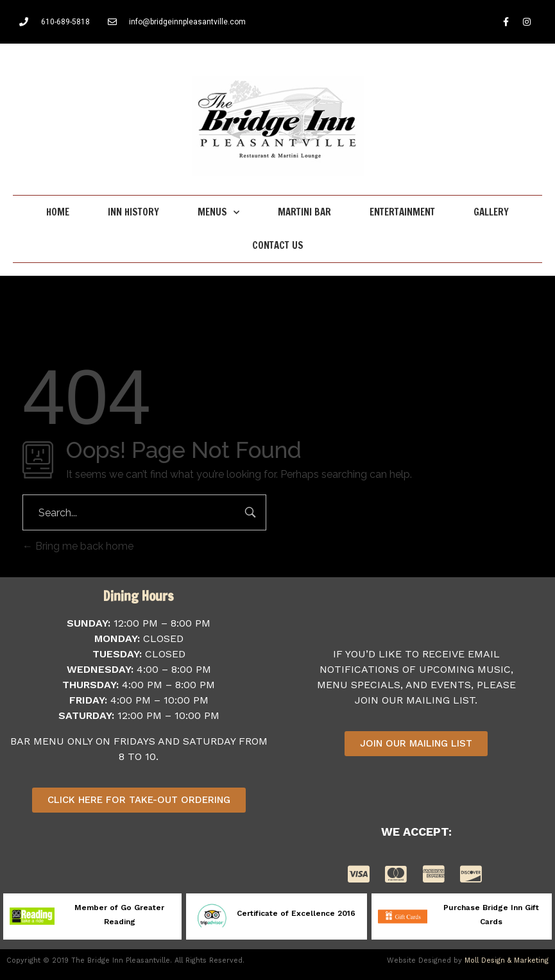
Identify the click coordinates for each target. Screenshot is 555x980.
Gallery (491, 212)
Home (58, 212)
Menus (218, 213)
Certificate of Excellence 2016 (296, 913)
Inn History (133, 212)
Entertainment (402, 212)
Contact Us (278, 245)
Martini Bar (304, 212)
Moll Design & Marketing (507, 960)
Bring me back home (78, 546)
